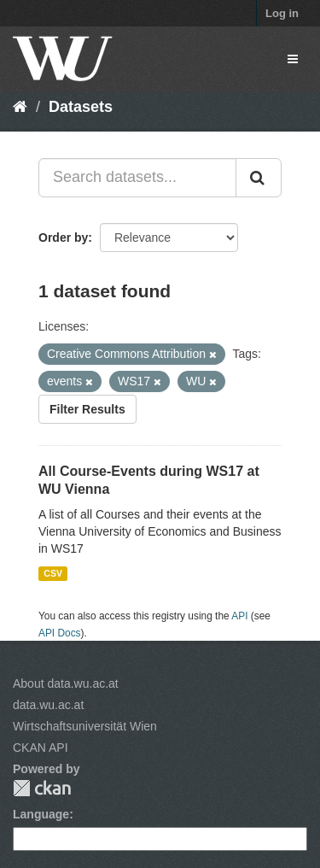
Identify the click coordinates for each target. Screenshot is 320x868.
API (239, 616)
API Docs (60, 633)
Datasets (81, 107)
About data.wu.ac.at (66, 683)
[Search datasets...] (137, 178)
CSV (53, 573)
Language (41, 814)
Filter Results (87, 409)
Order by (63, 238)
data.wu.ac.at (48, 705)
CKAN (42, 788)
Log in (282, 13)
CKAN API (41, 748)
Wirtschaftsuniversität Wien (85, 726)
